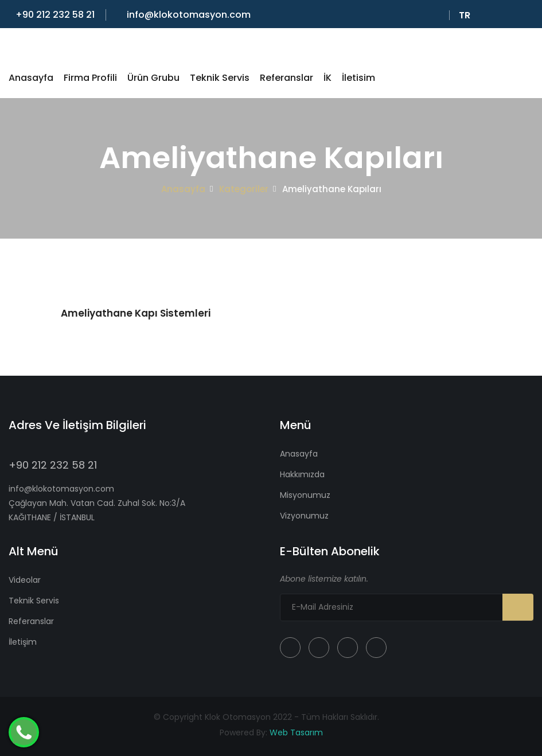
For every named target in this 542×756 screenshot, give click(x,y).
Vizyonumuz (304, 516)
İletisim (358, 78)
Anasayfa (31, 78)
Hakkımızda (302, 474)
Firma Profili (90, 78)
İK (327, 78)
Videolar (25, 580)
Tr (467, 15)
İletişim (23, 642)
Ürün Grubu (153, 78)
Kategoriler (244, 189)
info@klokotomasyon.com (185, 15)
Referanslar (286, 78)
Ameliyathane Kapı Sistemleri (136, 313)
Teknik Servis (220, 78)
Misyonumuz (305, 495)
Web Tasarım (296, 732)
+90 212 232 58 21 (52, 15)
